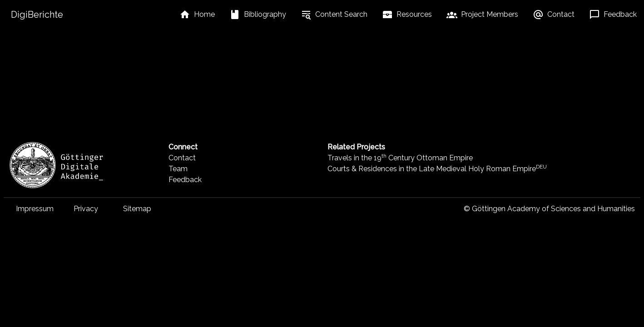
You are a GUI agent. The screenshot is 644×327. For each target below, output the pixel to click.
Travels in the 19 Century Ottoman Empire (400, 158)
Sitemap (137, 209)
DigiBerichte (37, 15)
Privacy (86, 209)
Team (178, 169)
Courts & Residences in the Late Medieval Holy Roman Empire (437, 169)
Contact (182, 158)
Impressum (35, 209)
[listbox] (197, 15)
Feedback (185, 180)
